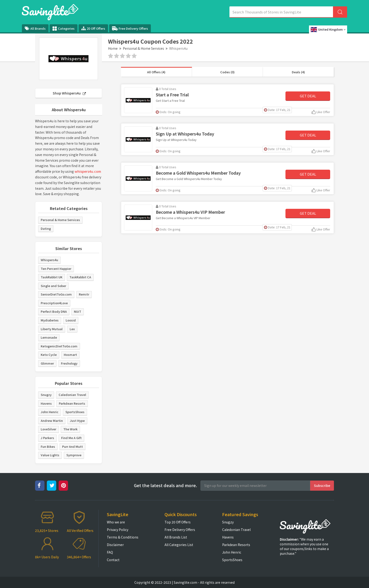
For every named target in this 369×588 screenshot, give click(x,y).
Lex (72, 329)
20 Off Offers (93, 28)
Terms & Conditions (123, 537)
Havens (46, 403)
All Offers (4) (156, 72)
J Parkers (47, 438)
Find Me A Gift (71, 438)
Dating (46, 228)
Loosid (71, 320)
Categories (64, 29)
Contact (113, 560)
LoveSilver (48, 429)
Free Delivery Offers (130, 29)
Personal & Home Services (143, 48)
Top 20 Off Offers (178, 522)
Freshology (69, 363)
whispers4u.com (88, 171)
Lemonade (49, 337)
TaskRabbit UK (52, 277)
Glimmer (47, 363)
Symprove (74, 455)
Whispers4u (49, 260)
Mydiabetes (50, 320)
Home (113, 48)
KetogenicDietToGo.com (59, 346)
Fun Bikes (48, 446)
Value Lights (50, 455)
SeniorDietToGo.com (56, 294)
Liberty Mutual (52, 329)
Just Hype (77, 421)
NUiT (78, 311)
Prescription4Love (54, 303)
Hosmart (70, 355)
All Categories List (179, 545)
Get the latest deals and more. (165, 485)
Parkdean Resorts (72, 403)
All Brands (35, 28)
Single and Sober (53, 286)
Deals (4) (298, 72)
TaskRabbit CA (80, 277)
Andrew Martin (52, 421)
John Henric (50, 412)
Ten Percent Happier (56, 269)
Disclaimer (115, 545)
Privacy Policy (118, 530)
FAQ (110, 552)
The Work (70, 429)
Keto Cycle (49, 355)
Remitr (84, 294)
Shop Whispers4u (69, 93)
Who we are (116, 522)
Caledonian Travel (72, 395)
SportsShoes (75, 412)
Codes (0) (227, 72)
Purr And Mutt (72, 446)
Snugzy (46, 395)
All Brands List (176, 537)
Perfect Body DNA (54, 311)
